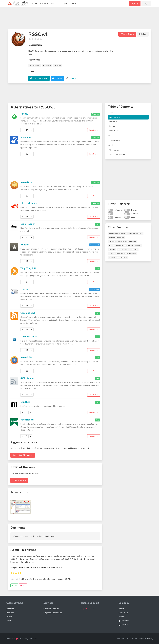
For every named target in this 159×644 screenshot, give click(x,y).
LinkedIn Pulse (29, 337)
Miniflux (25, 402)
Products (55, 3)
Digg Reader (28, 224)
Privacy (150, 639)
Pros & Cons (115, 131)
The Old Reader (30, 203)
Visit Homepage (40, 78)
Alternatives (115, 117)
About (121, 609)
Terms (142, 639)
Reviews (113, 122)
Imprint (121, 617)
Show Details (94, 130)
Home (34, 3)
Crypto (65, 3)
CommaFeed (28, 313)
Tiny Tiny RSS (28, 268)
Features (113, 126)
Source (73, 78)
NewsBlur (26, 182)
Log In (146, 3)
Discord (74, 3)
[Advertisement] (79, 19)
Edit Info (143, 34)
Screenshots (115, 140)
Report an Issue (88, 609)
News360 (26, 357)
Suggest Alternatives (53, 613)
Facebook (124, 621)
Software (44, 3)
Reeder (25, 245)
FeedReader (27, 420)
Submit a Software (52, 609)
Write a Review (127, 34)
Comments (114, 150)
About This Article (117, 154)
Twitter (59, 78)
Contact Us (123, 613)
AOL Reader (28, 378)
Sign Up (135, 3)
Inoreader (26, 137)
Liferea (24, 289)
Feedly (24, 114)
